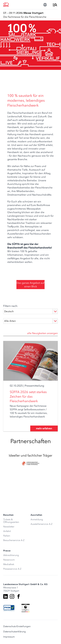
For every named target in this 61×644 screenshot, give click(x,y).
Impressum (9, 637)
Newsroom (9, 560)
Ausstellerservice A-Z (41, 524)
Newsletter (9, 527)
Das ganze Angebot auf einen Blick (30, 285)
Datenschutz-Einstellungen (17, 626)
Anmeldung (37, 520)
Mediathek (9, 564)
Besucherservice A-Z (14, 540)
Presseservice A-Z (12, 569)
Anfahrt (7, 531)
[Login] (45, 5)
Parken (7, 536)
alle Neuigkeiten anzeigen (42, 333)
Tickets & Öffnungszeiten (11, 521)
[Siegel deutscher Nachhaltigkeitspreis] (26, 608)
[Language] (30, 311)
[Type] (30, 321)
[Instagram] (12, 596)
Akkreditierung (11, 555)
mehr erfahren (44, 428)
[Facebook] (19, 596)
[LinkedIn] (6, 596)
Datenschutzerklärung (14, 632)
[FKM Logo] (9, 608)
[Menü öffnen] (55, 5)
